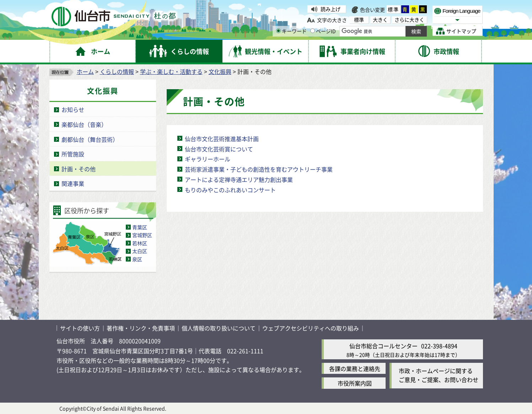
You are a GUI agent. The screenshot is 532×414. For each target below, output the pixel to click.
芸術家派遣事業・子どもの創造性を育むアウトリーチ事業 (259, 169)
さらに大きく (409, 20)
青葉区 (140, 227)
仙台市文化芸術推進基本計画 (222, 139)
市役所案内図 (355, 383)
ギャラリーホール (208, 159)
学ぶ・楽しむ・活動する (171, 71)
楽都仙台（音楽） (84, 124)
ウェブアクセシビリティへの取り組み (311, 328)
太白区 (140, 251)
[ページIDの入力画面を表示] (313, 31)
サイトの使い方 (80, 328)
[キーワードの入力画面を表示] (278, 31)
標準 (393, 9)
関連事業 (73, 183)
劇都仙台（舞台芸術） (90, 139)
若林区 (140, 243)
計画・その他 (79, 169)
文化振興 (220, 71)
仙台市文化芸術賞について (219, 149)
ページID (323, 31)
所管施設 (73, 154)
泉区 (137, 259)
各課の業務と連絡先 (355, 369)
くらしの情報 (117, 71)
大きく (380, 20)
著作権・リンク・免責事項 (141, 328)
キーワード (291, 31)
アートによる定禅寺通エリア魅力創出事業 (239, 179)
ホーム (85, 71)
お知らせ (73, 109)
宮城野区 (142, 235)
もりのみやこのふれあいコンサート (230, 190)
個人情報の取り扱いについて (219, 328)
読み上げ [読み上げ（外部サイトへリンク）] (331, 9)
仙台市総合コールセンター (383, 346)
